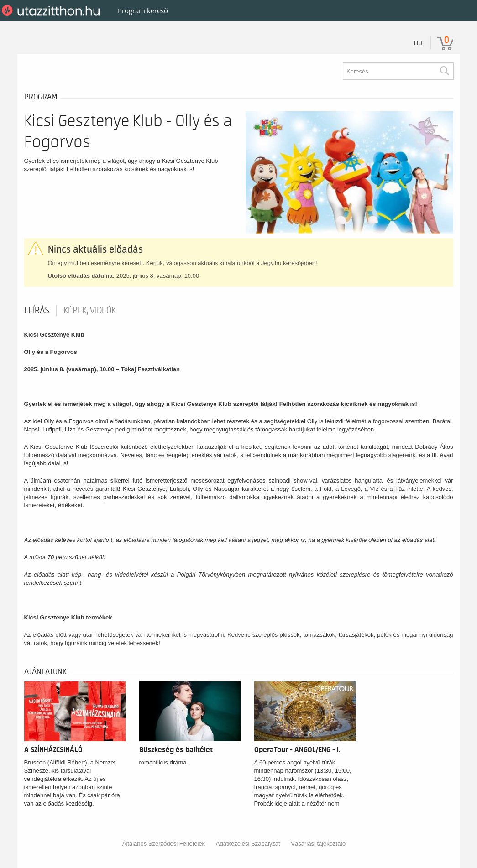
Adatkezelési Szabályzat (248, 844)
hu (418, 43)
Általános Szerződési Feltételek (164, 844)
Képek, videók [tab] (90, 311)
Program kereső (143, 10)
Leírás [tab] (37, 311)
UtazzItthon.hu (52, 10)
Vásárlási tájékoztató (318, 844)
